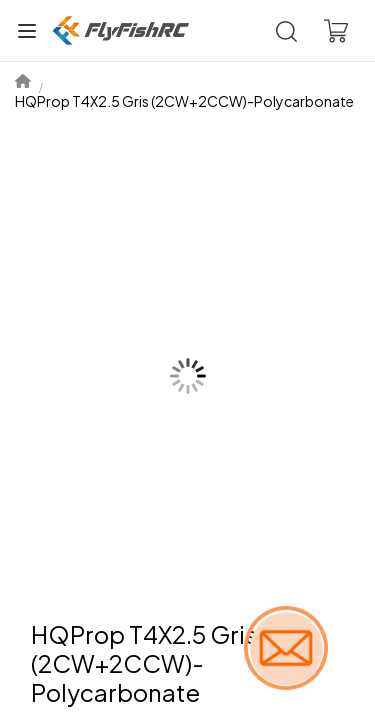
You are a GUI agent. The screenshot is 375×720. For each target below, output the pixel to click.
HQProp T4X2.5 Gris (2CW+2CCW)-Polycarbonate (184, 101)
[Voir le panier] (336, 31)
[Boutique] (121, 30)
